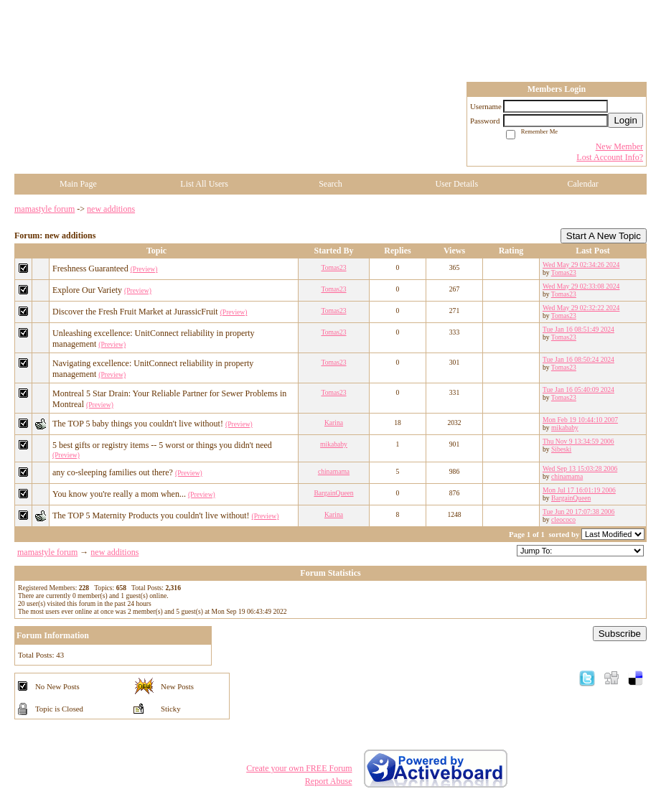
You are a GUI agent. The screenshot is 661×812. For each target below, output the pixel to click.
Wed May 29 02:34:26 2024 (581, 265)
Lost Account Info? (610, 157)
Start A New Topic (604, 236)
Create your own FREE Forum (299, 768)
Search (330, 184)
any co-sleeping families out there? (113, 472)
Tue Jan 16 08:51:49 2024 (578, 329)
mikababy (565, 428)
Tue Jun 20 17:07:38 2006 (578, 512)
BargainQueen (333, 493)
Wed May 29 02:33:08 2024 (581, 286)
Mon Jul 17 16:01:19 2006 (579, 490)
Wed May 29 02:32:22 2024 (581, 308)
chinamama (334, 471)
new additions (111, 209)
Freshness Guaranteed (90, 269)
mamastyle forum (44, 209)
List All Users (204, 184)
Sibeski (561, 449)
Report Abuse (329, 781)
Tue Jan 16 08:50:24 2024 (578, 359)
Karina (334, 423)
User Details (456, 184)
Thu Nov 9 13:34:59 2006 (578, 441)
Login (625, 120)
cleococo (563, 519)
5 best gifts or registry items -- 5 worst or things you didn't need (162, 445)
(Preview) (144, 269)
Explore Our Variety (87, 290)
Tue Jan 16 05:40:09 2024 (578, 389)
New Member (619, 146)
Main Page (78, 184)
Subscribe (620, 634)
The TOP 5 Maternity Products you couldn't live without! (151, 515)
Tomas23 (333, 267)
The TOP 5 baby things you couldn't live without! (138, 424)
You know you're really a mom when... (119, 494)
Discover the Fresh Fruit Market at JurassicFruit (135, 312)
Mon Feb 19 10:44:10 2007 (580, 420)
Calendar (582, 184)
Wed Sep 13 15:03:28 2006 (580, 468)
